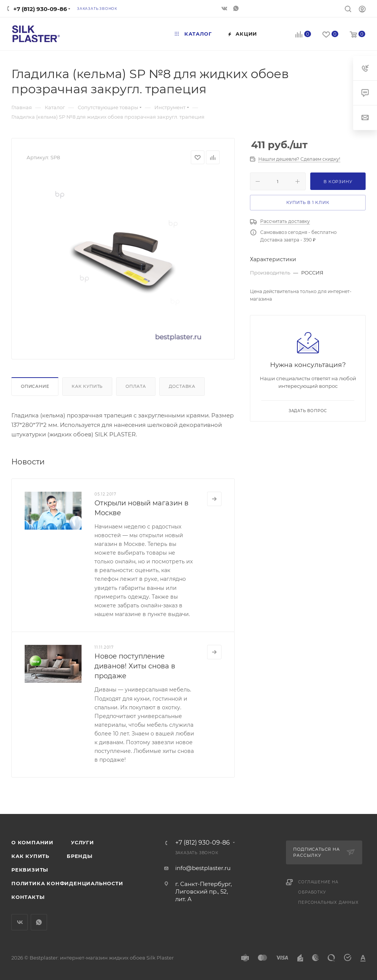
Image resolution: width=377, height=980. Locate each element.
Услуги (82, 842)
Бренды (80, 856)
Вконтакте (20, 922)
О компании (32, 842)
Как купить (87, 386)
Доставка (182, 386)
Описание (35, 386)
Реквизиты (30, 870)
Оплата (136, 386)
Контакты (28, 897)
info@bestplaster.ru (203, 868)
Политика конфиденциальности (67, 883)
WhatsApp (39, 922)
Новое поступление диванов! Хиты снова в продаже (135, 666)
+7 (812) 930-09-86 (40, 9)
